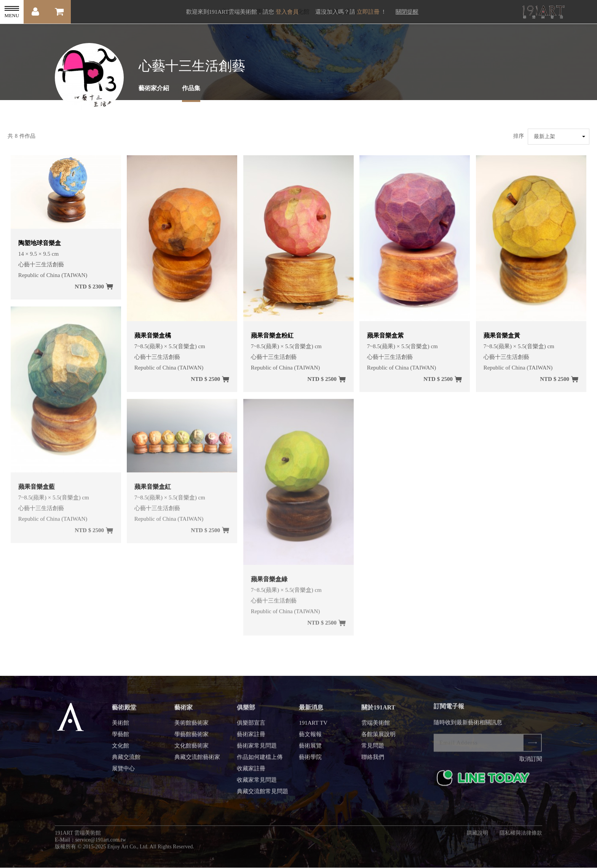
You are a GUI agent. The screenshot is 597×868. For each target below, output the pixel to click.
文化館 (121, 750)
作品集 (191, 88)
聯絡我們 (373, 761)
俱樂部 (246, 712)
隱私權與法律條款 (521, 837)
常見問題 (373, 750)
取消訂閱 (531, 763)
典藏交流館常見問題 (263, 796)
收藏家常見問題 (257, 784)
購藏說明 (477, 837)
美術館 (121, 727)
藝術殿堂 (124, 712)
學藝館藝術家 (192, 739)
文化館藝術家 (192, 750)
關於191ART (378, 712)
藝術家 (184, 712)
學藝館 (121, 739)
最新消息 (311, 712)
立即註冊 (368, 12)
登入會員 (287, 12)
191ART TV (313, 727)
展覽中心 (123, 773)
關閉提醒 (407, 12)
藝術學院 (310, 761)
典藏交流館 (126, 761)
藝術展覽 (310, 750)
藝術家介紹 (154, 88)
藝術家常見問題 (257, 750)
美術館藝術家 (192, 727)
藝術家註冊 (251, 739)
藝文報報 (310, 739)
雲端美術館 (376, 727)
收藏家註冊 (251, 773)
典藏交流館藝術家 (197, 761)
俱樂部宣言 (251, 727)
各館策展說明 (378, 739)
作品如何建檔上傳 (260, 761)
